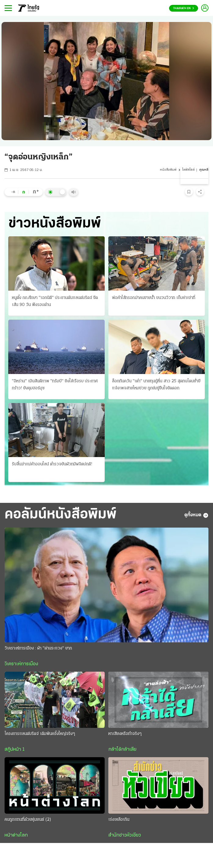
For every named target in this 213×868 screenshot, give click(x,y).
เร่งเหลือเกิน (119, 820)
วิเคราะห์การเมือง (21, 664)
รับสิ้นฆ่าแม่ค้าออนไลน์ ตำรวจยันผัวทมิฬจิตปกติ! (52, 464)
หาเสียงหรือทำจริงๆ (125, 734)
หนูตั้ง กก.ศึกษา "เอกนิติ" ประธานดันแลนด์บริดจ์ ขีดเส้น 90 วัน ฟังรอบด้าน (55, 301)
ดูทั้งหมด (196, 515)
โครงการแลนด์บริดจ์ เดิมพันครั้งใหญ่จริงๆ (40, 734)
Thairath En (184, 8)
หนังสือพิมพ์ (168, 170)
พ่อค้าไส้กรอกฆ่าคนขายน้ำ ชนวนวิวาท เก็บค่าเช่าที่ (154, 298)
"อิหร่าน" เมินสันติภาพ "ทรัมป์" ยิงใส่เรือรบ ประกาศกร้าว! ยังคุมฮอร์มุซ (55, 385)
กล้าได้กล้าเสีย (122, 750)
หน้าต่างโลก (16, 835)
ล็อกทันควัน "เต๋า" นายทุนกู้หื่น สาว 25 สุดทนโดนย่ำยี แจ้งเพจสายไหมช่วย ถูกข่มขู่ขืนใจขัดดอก (156, 385)
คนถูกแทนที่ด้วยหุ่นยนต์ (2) (28, 820)
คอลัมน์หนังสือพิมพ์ (61, 515)
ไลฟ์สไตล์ (188, 170)
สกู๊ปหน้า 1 (15, 750)
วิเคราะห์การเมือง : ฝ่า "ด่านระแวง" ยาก (38, 648)
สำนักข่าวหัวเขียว (125, 835)
